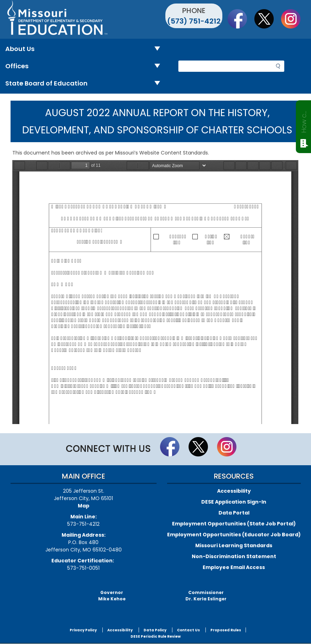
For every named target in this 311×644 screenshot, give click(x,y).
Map (84, 506)
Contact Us (188, 630)
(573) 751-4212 (194, 21)
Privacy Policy (83, 630)
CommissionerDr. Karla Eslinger (206, 596)
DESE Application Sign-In (234, 502)
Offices (85, 66)
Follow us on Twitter (267, 19)
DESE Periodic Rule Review (156, 636)
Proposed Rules (226, 630)
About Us (85, 49)
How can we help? (304, 120)
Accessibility (234, 491)
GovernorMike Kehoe (112, 596)
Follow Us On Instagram (294, 19)
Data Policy (155, 630)
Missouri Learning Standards (234, 545)
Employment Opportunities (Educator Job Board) (234, 535)
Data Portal (234, 513)
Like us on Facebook (241, 19)
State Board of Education (85, 84)
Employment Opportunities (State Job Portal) (234, 524)
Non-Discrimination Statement (234, 556)
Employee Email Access (234, 567)
